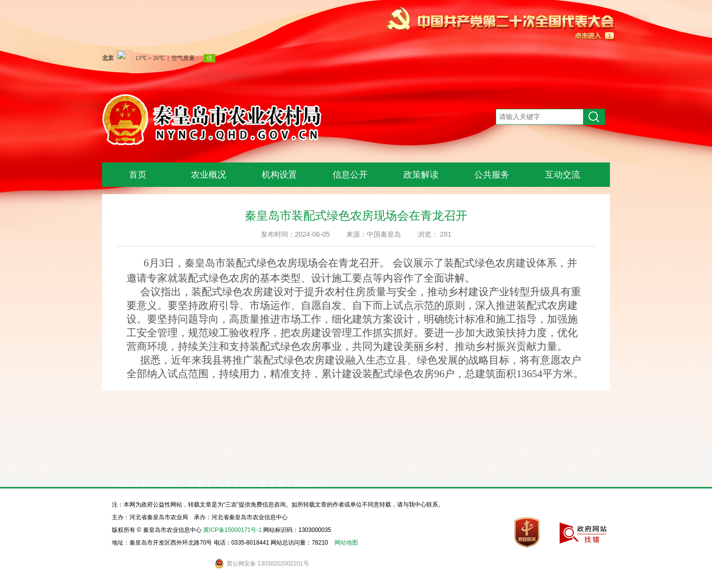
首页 (138, 175)
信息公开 (350, 175)
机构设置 (279, 175)
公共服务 (492, 175)
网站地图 (346, 543)
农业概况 (209, 175)
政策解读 (421, 175)
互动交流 (563, 175)
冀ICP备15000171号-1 (232, 530)
